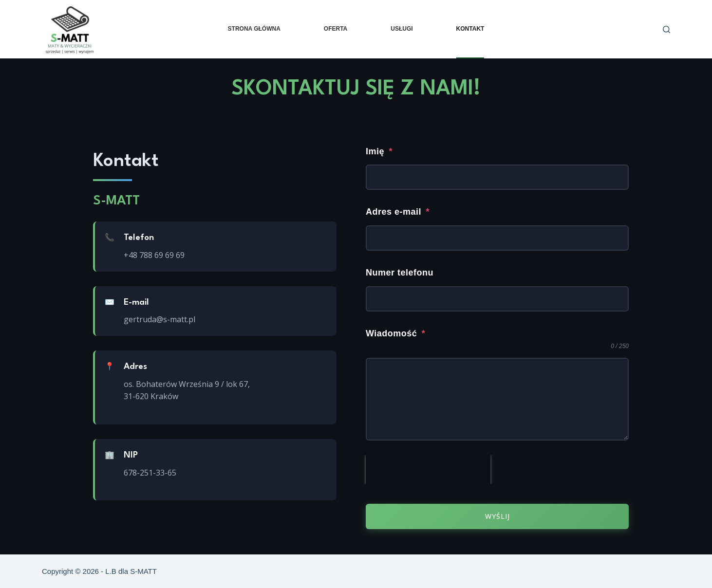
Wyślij (497, 517)
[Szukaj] (666, 29)
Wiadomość (395, 333)
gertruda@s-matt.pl (159, 319)
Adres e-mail (398, 212)
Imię (379, 150)
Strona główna (254, 29)
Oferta (336, 29)
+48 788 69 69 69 (154, 255)
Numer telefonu (400, 273)
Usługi (402, 29)
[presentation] (428, 470)
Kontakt (470, 29)
